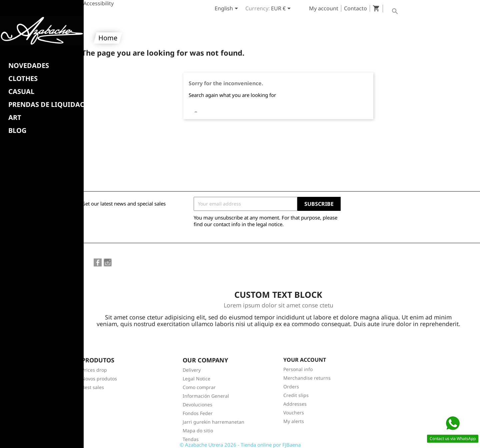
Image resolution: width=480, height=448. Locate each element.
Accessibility (98, 3)
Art (15, 118)
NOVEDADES (29, 66)
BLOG (17, 131)
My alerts (294, 421)
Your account (305, 360)
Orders (291, 387)
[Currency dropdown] (282, 9)
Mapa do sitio (198, 431)
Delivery (192, 370)
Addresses (295, 404)
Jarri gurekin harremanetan (213, 422)
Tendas (191, 439)
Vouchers (294, 413)
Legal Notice (196, 379)
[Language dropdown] (227, 9)
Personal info (298, 369)
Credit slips (296, 395)
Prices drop (94, 370)
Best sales (93, 387)
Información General (206, 396)
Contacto (355, 8)
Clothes (23, 79)
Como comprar (199, 387)
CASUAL (21, 92)
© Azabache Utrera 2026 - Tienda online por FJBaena (240, 445)
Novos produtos (99, 379)
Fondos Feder (198, 413)
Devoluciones (197, 405)
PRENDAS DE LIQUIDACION (53, 105)
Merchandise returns (307, 378)
